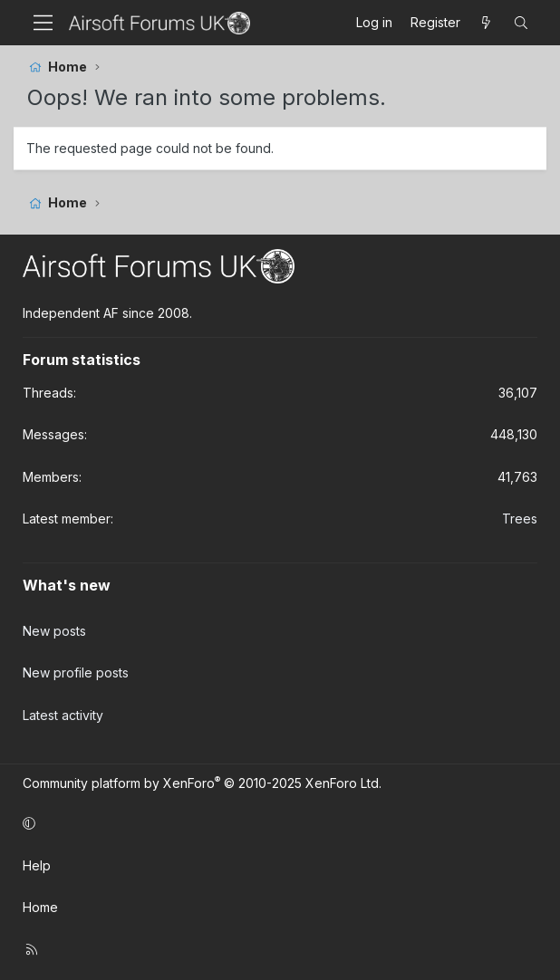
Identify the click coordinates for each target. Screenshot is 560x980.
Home (40, 907)
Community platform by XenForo (202, 783)
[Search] (521, 23)
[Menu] (43, 23)
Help (37, 865)
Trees (520, 519)
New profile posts (76, 673)
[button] (277, 823)
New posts (54, 631)
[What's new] (487, 23)
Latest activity (63, 715)
